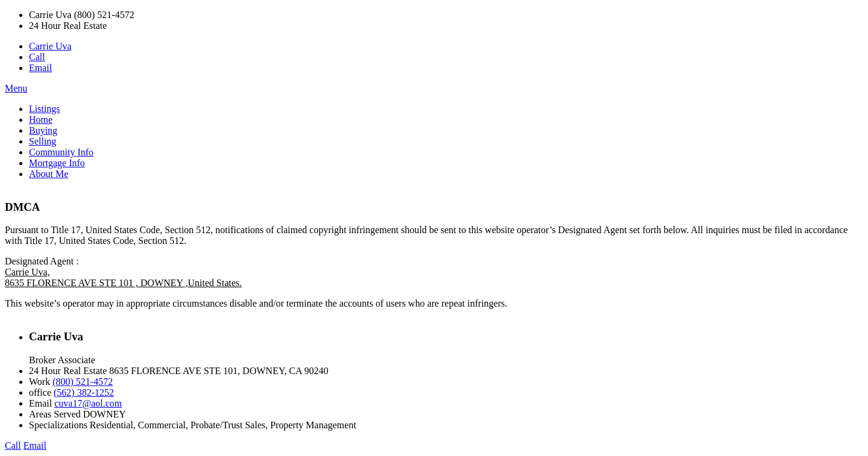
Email (40, 68)
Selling (42, 141)
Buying (43, 130)
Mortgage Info (57, 163)
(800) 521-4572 (83, 382)
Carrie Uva (50, 46)
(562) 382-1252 (84, 392)
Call (37, 57)
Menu (16, 88)
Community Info (61, 152)
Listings (45, 109)
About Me (49, 174)
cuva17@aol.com (88, 403)
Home (41, 120)
